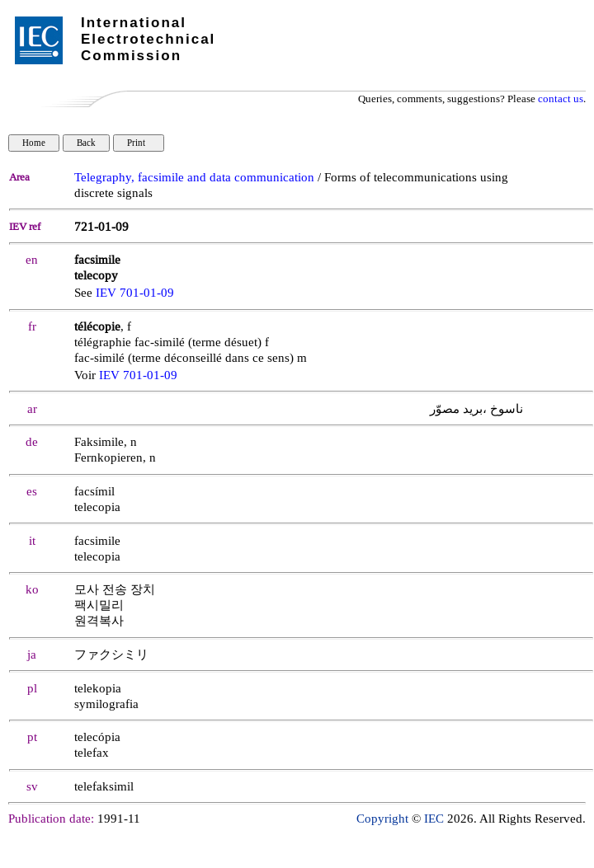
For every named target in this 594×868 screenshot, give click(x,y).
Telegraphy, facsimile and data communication (194, 178)
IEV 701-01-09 (135, 293)
